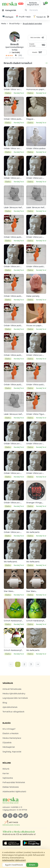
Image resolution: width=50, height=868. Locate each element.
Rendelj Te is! (19, 93)
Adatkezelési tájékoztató (14, 792)
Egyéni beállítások (14, 865)
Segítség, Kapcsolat (12, 752)
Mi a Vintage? (9, 729)
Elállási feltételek (11, 787)
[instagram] (10, 816)
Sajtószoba (8, 778)
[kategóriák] (9, 10)
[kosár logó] (44, 4)
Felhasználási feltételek (14, 783)
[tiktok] (26, 816)
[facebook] (5, 816)
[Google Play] (12, 843)
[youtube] (20, 816)
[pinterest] (15, 816)
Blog (5, 703)
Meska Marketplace (12, 738)
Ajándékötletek (10, 707)
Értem (32, 865)
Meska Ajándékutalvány (14, 694)
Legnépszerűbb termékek (15, 698)
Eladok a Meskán (11, 734)
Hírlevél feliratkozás (12, 689)
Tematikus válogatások (13, 712)
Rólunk (6, 769)
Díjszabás (7, 743)
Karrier (6, 774)
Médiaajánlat (9, 747)
